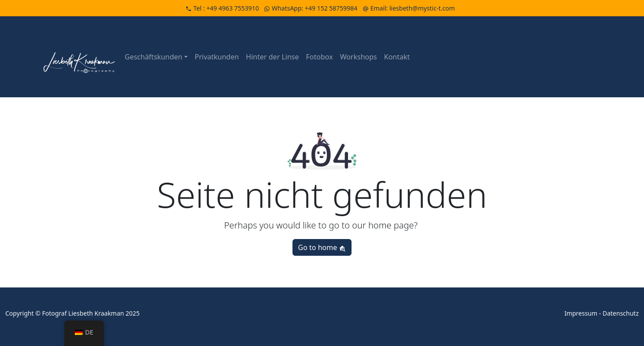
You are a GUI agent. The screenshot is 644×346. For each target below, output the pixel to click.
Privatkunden (217, 57)
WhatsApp (311, 8)
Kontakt (397, 57)
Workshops (359, 57)
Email (409, 8)
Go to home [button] (322, 247)
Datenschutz (621, 313)
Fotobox (320, 57)
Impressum (581, 313)
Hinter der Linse (272, 57)
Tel (223, 8)
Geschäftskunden (154, 57)
